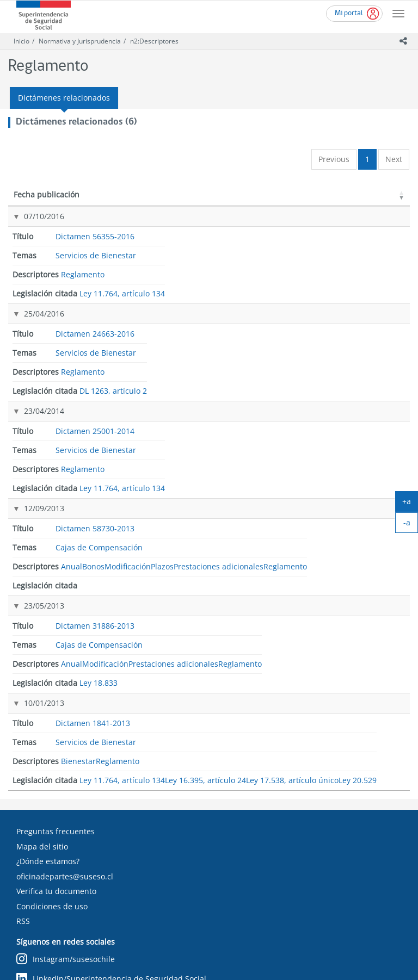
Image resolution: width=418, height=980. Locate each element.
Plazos (273, 388)
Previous (334, 159)
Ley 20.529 (359, 613)
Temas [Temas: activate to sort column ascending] (186, 205)
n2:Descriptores (154, 41)
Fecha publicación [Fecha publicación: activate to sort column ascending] (35, 200)
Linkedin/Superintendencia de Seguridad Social (111, 815)
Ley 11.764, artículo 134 (357, 233)
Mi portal (349, 13)
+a (410, 504)
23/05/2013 (33, 453)
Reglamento (282, 228)
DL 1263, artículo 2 (366, 271)
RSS (23, 758)
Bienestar (278, 536)
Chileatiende (39, 853)
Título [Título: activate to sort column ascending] (105, 205)
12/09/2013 (33, 340)
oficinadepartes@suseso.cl (65, 713)
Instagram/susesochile (66, 796)
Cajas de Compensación (201, 346)
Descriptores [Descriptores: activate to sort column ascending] (278, 205)
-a (411, 525)
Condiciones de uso (52, 743)
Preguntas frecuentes (56, 668)
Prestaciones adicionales (280, 409)
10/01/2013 (33, 535)
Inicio (21, 41)
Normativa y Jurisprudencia (80, 41)
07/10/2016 (33, 227)
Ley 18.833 (359, 454)
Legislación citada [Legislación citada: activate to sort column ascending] (355, 200)
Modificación (283, 372)
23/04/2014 (33, 302)
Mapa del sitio (42, 683)
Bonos (273, 356)
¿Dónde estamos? (48, 698)
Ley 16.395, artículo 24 (357, 567)
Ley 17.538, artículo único (359, 593)
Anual (272, 341)
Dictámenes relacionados (64, 98)
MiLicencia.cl (40, 868)
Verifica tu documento (56, 728)
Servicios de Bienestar (198, 233)
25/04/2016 (33, 265)
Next (394, 159)
